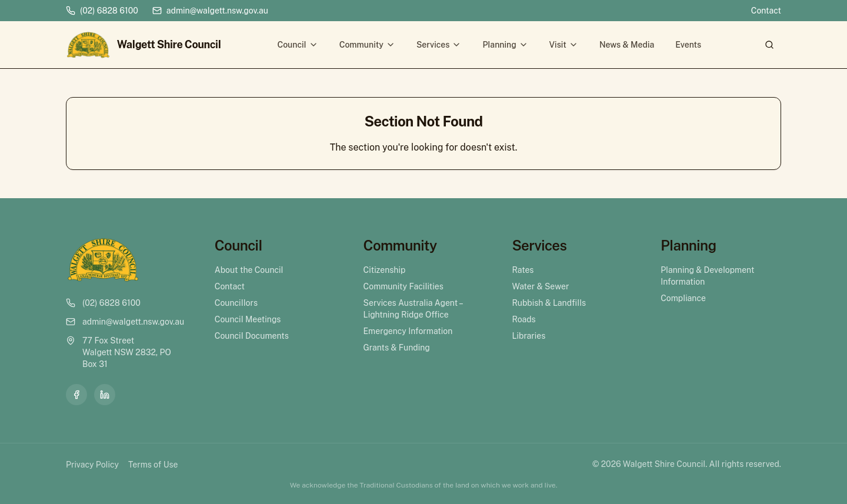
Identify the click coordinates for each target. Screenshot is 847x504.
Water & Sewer (540, 286)
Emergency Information (408, 331)
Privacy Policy (92, 465)
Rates (523, 270)
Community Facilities (404, 286)
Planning (505, 45)
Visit (564, 45)
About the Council (249, 270)
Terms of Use (153, 465)
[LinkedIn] (105, 395)
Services (439, 45)
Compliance (683, 298)
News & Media (627, 45)
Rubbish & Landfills (549, 303)
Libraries (528, 336)
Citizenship (385, 270)
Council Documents (252, 336)
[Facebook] (76, 395)
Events (688, 45)
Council (297, 45)
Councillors (236, 303)
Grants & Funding (397, 348)
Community (367, 45)
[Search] (769, 45)
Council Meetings (248, 319)
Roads (523, 319)
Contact (766, 11)
